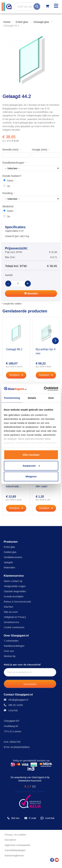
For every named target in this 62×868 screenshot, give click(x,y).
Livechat (13, 710)
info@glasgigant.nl (18, 700)
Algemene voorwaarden (17, 845)
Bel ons (13, 818)
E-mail (30, 818)
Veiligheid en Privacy (15, 617)
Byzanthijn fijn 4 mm (46, 351)
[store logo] (7, 7)
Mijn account (11, 612)
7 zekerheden (11, 641)
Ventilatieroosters (13, 557)
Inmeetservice (11, 622)
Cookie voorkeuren (14, 627)
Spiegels (8, 562)
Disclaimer (10, 840)
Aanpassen (31, 465)
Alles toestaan (31, 455)
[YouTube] (57, 859)
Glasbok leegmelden (15, 591)
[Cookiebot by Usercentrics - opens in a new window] (44, 389)
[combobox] (28, 6)
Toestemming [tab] (12, 398)
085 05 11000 (16, 705)
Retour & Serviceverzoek (17, 602)
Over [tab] (51, 398)
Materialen (9, 567)
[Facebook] (52, 859)
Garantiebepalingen (15, 850)
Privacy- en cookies (15, 835)
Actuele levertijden (14, 596)
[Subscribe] (30, 684)
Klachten (9, 607)
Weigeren (31, 476)
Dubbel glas (10, 552)
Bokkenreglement (14, 855)
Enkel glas (9, 547)
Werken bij (10, 656)
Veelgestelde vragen (15, 586)
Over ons (9, 651)
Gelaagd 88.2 (14, 349)
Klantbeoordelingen (14, 646)
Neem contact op (13, 581)
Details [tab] (32, 398)
